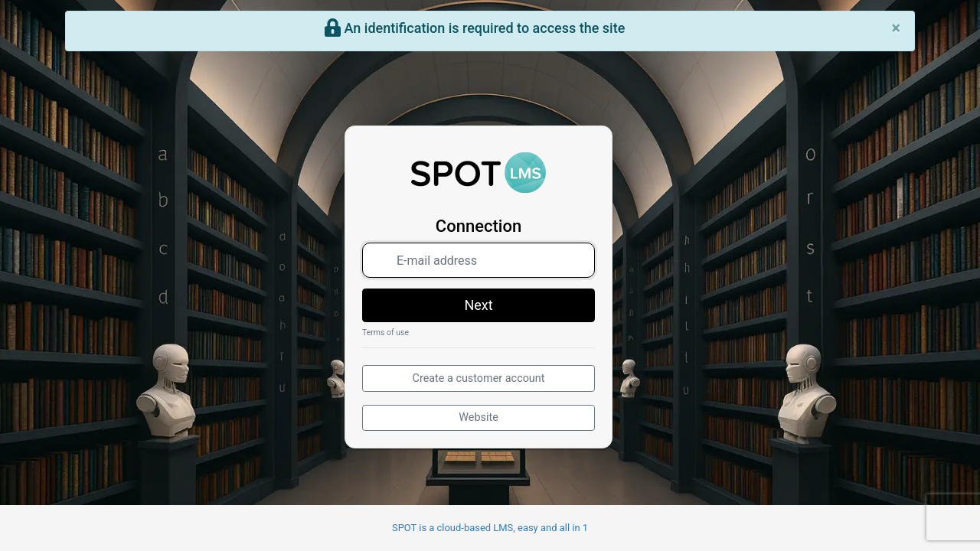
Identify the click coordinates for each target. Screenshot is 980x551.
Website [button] (479, 417)
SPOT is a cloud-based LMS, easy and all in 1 (490, 528)
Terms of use (385, 333)
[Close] (896, 28)
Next (478, 305)
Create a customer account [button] (479, 378)
